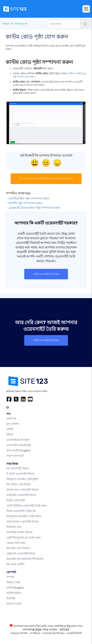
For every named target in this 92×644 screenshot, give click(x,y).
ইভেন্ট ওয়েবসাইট (16, 500)
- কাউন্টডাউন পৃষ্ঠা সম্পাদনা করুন (28, 199)
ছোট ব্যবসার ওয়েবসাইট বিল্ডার (22, 522)
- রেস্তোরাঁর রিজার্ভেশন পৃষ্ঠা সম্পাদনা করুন (33, 208)
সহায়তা (6, 24)
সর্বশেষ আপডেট (15, 456)
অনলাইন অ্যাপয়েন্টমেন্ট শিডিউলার (25, 559)
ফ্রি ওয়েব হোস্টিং (15, 564)
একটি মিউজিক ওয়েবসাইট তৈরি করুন (26, 506)
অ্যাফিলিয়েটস (14, 593)
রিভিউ (10, 435)
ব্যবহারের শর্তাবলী (19, 633)
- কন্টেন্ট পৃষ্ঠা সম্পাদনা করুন (24, 203)
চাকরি (15, 588)
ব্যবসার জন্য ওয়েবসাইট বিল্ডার (22, 490)
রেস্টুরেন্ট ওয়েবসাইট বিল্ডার (21, 554)
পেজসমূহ (19, 24)
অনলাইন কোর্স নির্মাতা (18, 548)
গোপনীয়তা (35, 633)
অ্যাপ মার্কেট (18, 451)
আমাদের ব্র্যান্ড (14, 604)
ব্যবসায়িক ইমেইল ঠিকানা (19, 532)
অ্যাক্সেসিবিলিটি (74, 633)
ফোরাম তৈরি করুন (16, 543)
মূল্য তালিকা (13, 424)
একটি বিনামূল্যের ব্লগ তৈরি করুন (23, 538)
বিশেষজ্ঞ (11, 598)
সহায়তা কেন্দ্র (13, 582)
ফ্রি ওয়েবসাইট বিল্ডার (18, 468)
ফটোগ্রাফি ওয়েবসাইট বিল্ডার (21, 495)
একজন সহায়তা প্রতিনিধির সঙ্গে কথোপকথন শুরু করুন (46, 179)
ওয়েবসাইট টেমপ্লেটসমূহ (19, 445)
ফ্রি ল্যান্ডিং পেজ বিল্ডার (18, 484)
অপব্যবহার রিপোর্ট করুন (54, 633)
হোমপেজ (11, 419)
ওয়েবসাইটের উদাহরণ (18, 440)
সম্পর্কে (10, 577)
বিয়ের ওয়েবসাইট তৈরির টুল (21, 511)
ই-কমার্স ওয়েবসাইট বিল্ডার (20, 474)
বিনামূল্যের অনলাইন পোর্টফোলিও (24, 516)
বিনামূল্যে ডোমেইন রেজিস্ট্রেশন (22, 479)
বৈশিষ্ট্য (10, 429)
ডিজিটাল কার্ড (14, 527)
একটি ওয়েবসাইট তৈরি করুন (46, 274)
